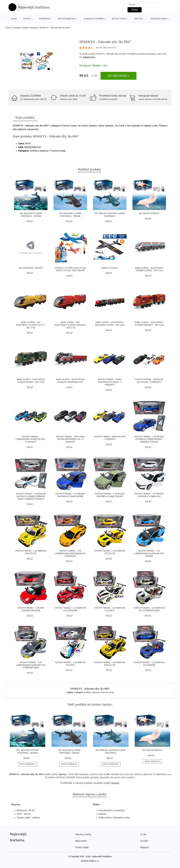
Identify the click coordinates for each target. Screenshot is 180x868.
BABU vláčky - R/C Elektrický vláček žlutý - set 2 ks (31, 325)
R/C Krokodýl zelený (31, 268)
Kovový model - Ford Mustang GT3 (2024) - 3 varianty (110, 382)
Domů (14, 19)
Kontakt (144, 841)
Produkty (16, 28)
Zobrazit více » (89, 57)
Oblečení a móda (159, 19)
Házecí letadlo (110, 268)
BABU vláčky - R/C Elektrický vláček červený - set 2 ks (70, 325)
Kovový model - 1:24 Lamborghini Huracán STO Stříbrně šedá (31, 665)
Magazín (145, 847)
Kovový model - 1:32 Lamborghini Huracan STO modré (149, 553)
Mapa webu (81, 841)
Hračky (27, 19)
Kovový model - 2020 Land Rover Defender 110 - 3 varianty (70, 439)
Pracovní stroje (107, 692)
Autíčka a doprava (30, 28)
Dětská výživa (119, 19)
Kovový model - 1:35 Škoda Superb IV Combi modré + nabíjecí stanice (149, 439)
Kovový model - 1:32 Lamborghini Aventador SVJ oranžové (70, 553)
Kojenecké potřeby (94, 19)
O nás (143, 834)
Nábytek (138, 19)
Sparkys (152, 54)
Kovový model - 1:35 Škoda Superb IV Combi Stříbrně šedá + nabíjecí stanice (31, 496)
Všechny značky (83, 834)
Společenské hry (67, 19)
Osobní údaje (82, 847)
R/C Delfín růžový (149, 213)
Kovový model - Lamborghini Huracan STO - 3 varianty (31, 439)
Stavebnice (44, 19)
